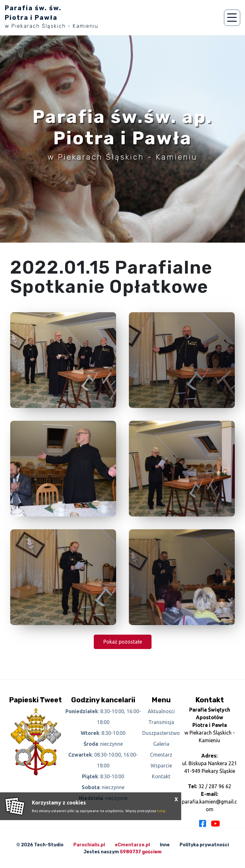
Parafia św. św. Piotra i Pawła (52, 17)
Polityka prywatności (204, 845)
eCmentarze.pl (132, 845)
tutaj (161, 811)
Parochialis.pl (89, 845)
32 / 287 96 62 (215, 786)
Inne (165, 845)
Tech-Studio (49, 845)
